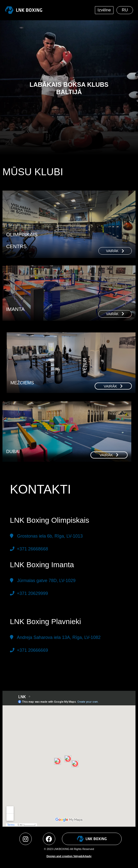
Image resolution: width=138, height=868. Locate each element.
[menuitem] (125, 10)
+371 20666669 (32, 650)
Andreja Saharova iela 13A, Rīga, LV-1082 (59, 637)
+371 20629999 (31, 593)
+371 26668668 (32, 549)
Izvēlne (106, 10)
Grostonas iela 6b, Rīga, (50, 536)
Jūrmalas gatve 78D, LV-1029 (45, 581)
